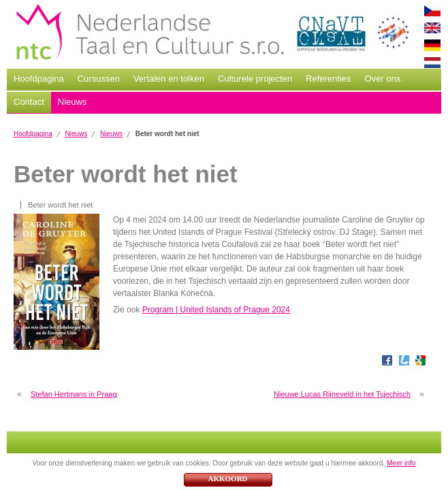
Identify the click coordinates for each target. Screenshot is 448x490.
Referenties (328, 79)
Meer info (401, 463)
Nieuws (73, 102)
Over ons (383, 79)
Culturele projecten (255, 79)
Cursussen (99, 79)
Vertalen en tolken (169, 79)
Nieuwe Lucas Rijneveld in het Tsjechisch (342, 394)
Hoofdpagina (39, 79)
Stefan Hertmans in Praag (74, 394)
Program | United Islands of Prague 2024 (216, 310)
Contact (29, 102)
